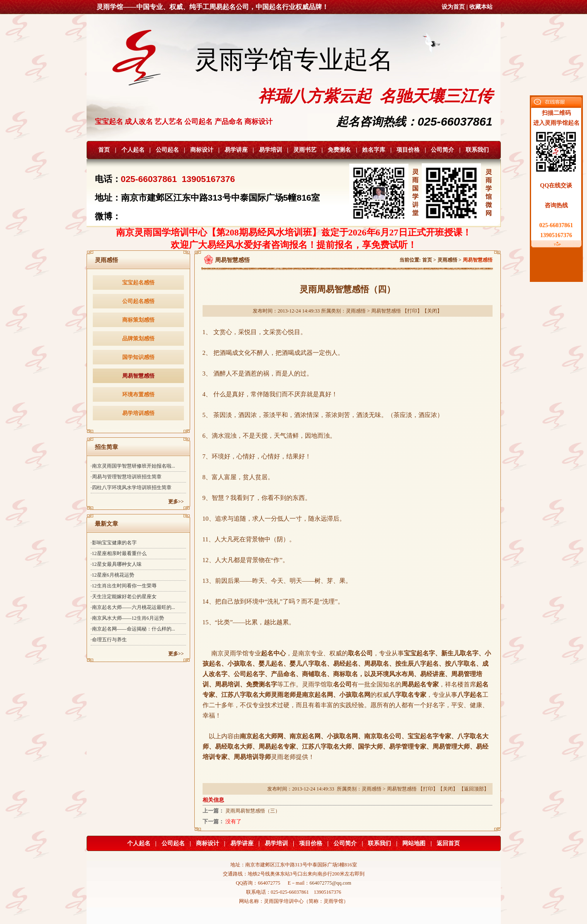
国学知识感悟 (138, 357)
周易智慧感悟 (138, 376)
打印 (412, 311)
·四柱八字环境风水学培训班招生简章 (131, 487)
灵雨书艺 (305, 150)
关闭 (432, 311)
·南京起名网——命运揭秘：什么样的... (133, 629)
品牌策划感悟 (138, 338)
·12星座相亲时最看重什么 (119, 553)
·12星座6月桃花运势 (112, 575)
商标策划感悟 (138, 320)
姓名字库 (374, 150)
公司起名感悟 (138, 301)
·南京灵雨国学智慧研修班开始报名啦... (133, 466)
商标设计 (202, 150)
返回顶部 (474, 789)
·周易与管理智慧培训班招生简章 (126, 477)
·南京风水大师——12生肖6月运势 (127, 618)
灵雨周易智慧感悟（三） (253, 811)
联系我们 (477, 150)
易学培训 (271, 150)
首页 (104, 150)
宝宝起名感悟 (138, 283)
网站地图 (414, 843)
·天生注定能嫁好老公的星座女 (124, 597)
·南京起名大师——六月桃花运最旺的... (133, 607)
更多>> (176, 502)
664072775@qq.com (330, 883)
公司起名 (167, 150)
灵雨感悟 (447, 260)
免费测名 (339, 150)
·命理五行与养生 (109, 640)
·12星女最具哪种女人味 (116, 564)
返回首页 (448, 843)
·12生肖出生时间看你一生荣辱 (124, 586)
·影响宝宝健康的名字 (114, 543)
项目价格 (408, 150)
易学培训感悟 (138, 413)
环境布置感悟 (138, 394)
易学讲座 (236, 150)
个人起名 (133, 150)
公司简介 (442, 150)
